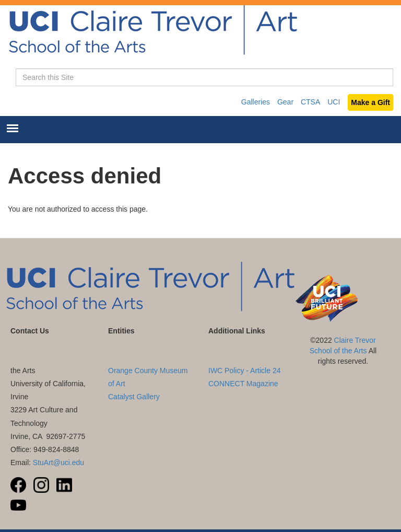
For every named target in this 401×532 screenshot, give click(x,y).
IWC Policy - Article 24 (244, 371)
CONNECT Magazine (243, 384)
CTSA (310, 102)
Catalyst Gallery (134, 397)
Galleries (256, 102)
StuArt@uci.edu (58, 462)
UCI (334, 102)
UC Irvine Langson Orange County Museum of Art (148, 371)
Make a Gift (370, 102)
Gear (285, 102)
